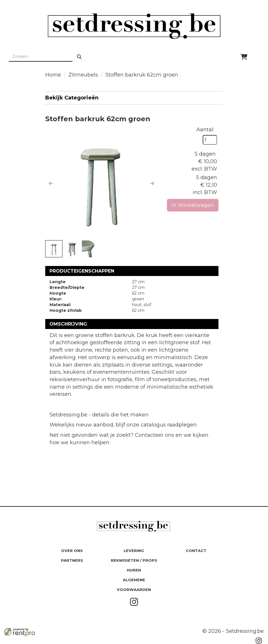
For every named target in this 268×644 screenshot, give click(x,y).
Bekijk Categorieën (134, 98)
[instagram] (134, 605)
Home (53, 75)
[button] (51, 183)
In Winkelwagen (193, 205)
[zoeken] (79, 57)
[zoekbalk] (41, 57)
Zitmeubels (83, 75)
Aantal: (205, 130)
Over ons (72, 551)
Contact (196, 551)
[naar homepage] (134, 26)
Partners (72, 560)
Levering (134, 551)
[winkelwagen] (244, 57)
